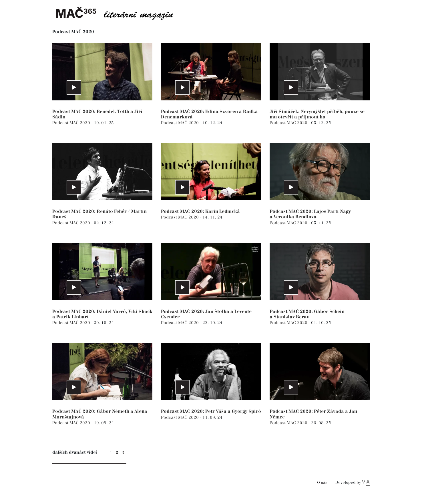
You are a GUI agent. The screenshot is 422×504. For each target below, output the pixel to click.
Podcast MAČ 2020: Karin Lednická (200, 212)
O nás (322, 483)
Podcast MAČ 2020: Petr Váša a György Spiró (211, 411)
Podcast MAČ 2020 (72, 123)
